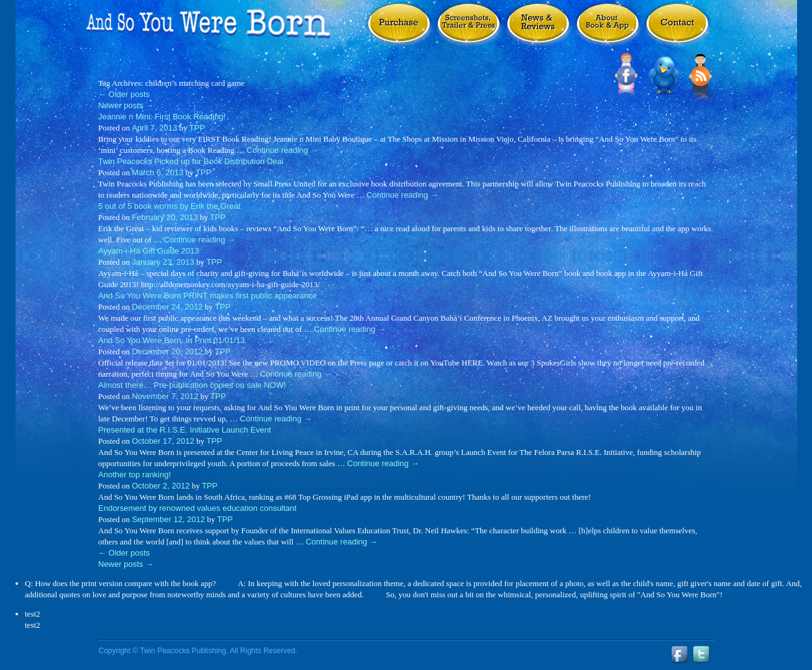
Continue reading (283, 150)
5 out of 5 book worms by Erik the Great (169, 206)
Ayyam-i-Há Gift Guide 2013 (148, 251)
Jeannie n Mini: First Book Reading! (162, 117)
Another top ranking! (135, 475)
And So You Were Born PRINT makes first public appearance (208, 296)
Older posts (124, 94)
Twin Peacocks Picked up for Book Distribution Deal (191, 161)
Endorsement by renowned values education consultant (197, 508)
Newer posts (126, 105)
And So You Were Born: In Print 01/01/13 (171, 340)
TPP (197, 128)
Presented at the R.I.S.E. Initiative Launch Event (185, 430)
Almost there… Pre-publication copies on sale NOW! (192, 385)
